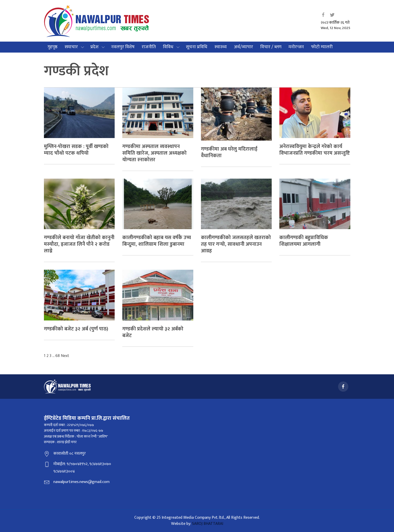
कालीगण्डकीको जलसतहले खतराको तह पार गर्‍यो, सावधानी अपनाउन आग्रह (236, 244)
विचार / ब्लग (271, 47)
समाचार (71, 47)
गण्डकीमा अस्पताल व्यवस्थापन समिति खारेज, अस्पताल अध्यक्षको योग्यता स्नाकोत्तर (154, 153)
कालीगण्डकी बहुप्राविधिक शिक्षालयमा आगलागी (304, 241)
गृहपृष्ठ (52, 47)
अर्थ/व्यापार (243, 47)
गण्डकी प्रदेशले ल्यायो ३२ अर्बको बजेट (153, 332)
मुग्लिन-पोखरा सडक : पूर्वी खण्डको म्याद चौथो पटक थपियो (76, 150)
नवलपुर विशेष (123, 47)
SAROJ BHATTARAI (208, 524)
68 (58, 356)
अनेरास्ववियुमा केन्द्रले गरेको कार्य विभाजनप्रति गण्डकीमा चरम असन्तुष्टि (315, 150)
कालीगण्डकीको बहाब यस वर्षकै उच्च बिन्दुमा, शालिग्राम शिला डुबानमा (157, 241)
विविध (168, 47)
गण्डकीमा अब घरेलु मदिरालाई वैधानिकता (229, 152)
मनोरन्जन (296, 47)
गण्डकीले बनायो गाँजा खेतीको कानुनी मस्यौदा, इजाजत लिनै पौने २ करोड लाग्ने (79, 244)
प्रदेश (94, 47)
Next (65, 356)
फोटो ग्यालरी (322, 47)
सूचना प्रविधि (197, 47)
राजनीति (149, 47)
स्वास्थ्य (221, 47)
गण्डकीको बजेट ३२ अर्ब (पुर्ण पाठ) (76, 329)
